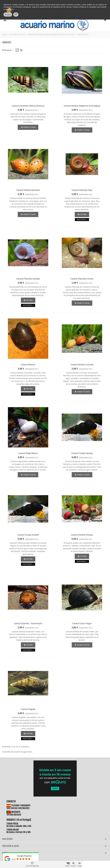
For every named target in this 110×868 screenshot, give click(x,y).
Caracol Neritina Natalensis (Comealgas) (82, 106)
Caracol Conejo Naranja (82, 453)
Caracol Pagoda (28, 709)
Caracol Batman (28, 365)
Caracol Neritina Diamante (28, 190)
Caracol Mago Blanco (28, 453)
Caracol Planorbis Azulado (28, 279)
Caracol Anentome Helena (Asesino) (28, 106)
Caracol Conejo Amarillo (28, 535)
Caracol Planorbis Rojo (82, 190)
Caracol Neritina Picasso (82, 535)
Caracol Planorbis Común (82, 279)
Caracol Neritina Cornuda (82, 365)
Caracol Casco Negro (82, 623)
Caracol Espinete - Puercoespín (28, 623)
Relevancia (8, 50)
